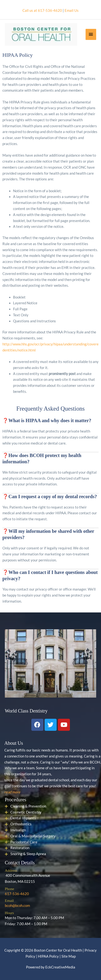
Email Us (72, 10)
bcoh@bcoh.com (17, 906)
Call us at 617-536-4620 (42, 10)
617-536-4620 (17, 894)
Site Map (69, 956)
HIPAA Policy (48, 956)
